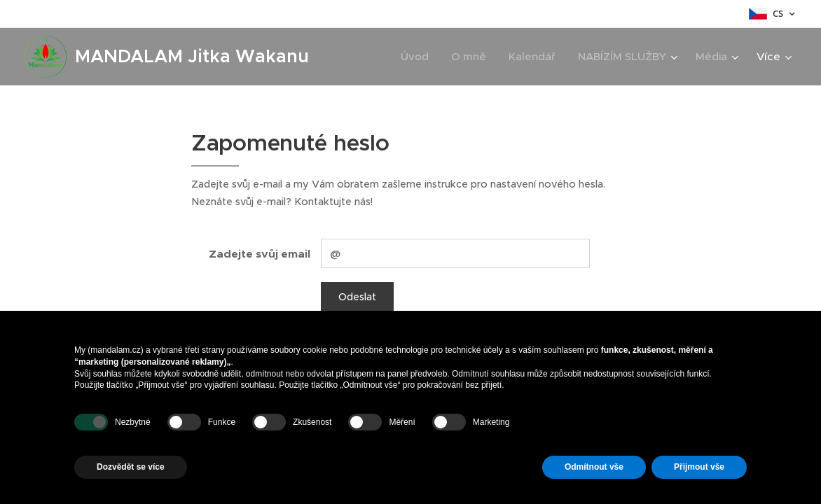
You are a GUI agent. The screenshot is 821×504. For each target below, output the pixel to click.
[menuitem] (419, 57)
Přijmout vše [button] (699, 467)
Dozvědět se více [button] (131, 467)
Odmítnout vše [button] (594, 467)
